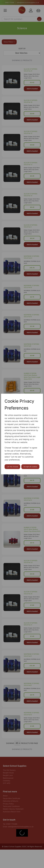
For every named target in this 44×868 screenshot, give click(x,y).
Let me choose (12, 467)
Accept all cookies (30, 467)
